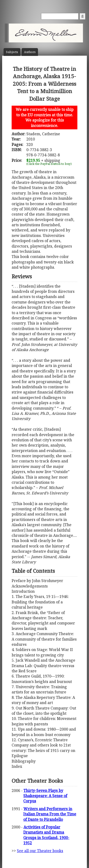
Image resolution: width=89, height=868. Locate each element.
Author (30, 52)
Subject (12, 52)
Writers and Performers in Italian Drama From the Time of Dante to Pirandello (50, 814)
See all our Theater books (40, 851)
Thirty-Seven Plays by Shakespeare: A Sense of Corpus (45, 796)
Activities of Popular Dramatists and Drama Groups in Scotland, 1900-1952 (46, 835)
